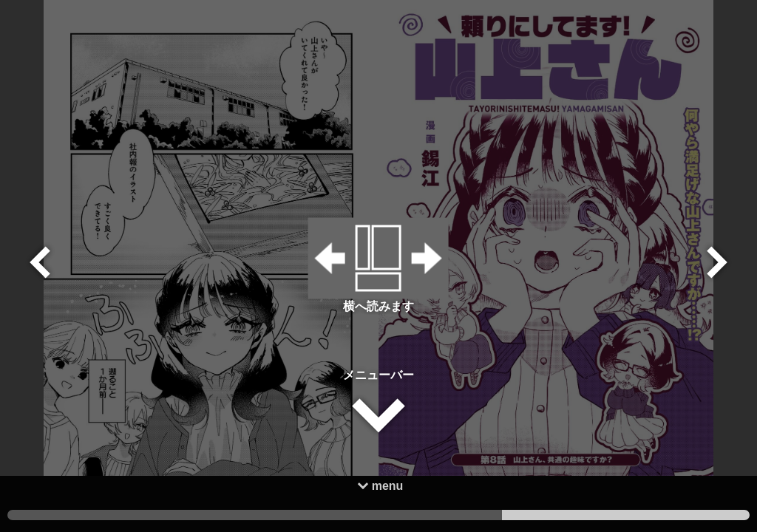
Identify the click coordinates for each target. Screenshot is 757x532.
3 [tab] (131, 515)
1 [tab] (626, 515)
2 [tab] (379, 515)
